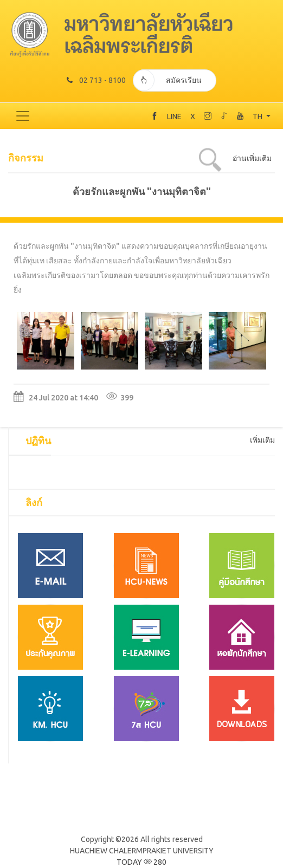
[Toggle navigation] (23, 116)
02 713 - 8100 (96, 80)
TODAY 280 (141, 862)
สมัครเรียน (167, 80)
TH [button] (258, 116)
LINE (174, 116)
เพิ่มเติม (262, 440)
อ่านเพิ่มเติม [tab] (252, 158)
